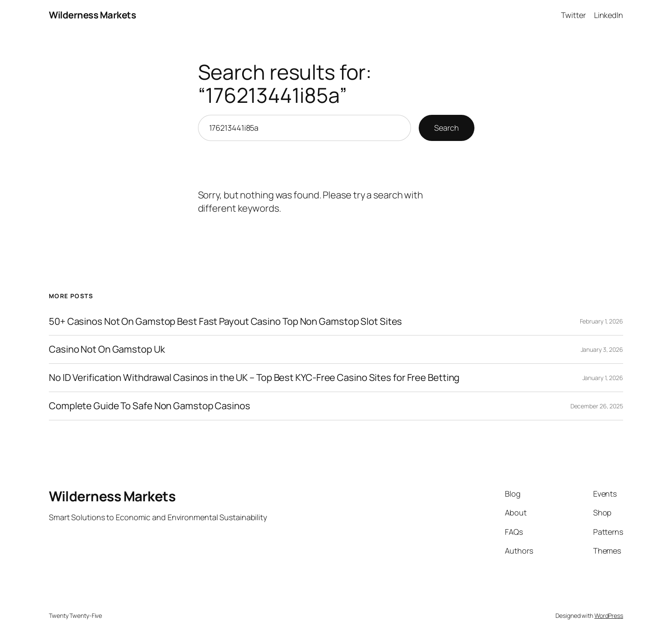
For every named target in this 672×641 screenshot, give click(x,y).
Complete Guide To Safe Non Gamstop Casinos (150, 406)
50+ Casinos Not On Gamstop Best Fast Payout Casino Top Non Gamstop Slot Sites (225, 322)
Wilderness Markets (92, 15)
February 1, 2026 (601, 321)
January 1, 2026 (603, 378)
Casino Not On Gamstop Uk (107, 349)
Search (446, 128)
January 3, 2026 (602, 349)
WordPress (609, 616)
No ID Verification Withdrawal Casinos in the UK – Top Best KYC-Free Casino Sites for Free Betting (254, 378)
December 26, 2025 (597, 406)
